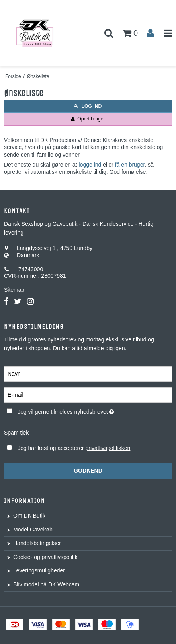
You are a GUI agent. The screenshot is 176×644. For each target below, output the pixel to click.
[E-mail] (88, 395)
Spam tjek (16, 433)
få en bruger (130, 165)
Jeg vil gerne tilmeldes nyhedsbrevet (76, 410)
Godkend (88, 471)
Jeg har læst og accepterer (74, 448)
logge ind (90, 165)
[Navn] (88, 374)
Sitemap (14, 290)
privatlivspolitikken (108, 448)
